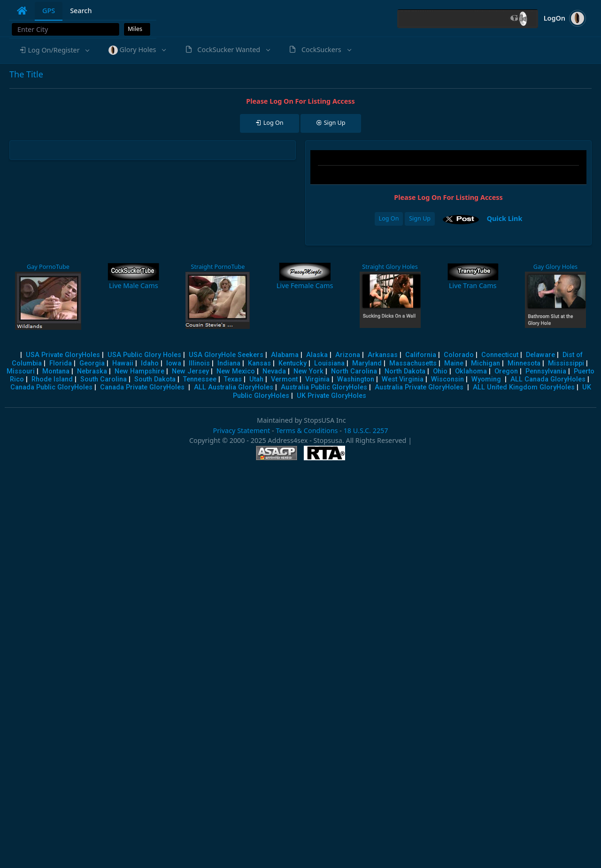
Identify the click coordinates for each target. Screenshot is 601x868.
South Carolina (104, 379)
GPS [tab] (49, 11)
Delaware (540, 355)
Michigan (485, 363)
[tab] (22, 11)
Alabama (285, 355)
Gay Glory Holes (555, 267)
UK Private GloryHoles (331, 396)
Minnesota (524, 363)
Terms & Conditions (307, 430)
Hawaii (123, 363)
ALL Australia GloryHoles (234, 387)
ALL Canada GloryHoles (548, 379)
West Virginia (403, 379)
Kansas (259, 363)
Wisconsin (447, 379)
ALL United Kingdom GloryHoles (524, 387)
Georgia (92, 363)
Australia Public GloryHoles (324, 387)
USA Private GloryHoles (63, 355)
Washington (356, 379)
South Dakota (155, 379)
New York (308, 371)
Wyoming (486, 379)
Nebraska (92, 371)
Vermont (284, 379)
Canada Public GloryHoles (51, 387)
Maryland (367, 363)
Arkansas (383, 355)
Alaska (317, 355)
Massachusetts (413, 363)
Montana (56, 371)
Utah (256, 379)
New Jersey (190, 371)
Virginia (317, 379)
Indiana (229, 363)
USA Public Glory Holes (144, 355)
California (421, 355)
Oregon (506, 371)
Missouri (21, 371)
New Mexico (236, 371)
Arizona (348, 355)
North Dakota (405, 371)
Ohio (440, 371)
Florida (61, 363)
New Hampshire (139, 371)
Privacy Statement (241, 430)
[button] (54, 50)
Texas (233, 379)
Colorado (459, 355)
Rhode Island (52, 379)
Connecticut (500, 355)
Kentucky (293, 363)
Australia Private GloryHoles (419, 387)
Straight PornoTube (218, 267)
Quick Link (505, 218)
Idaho (150, 363)
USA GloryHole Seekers (226, 355)
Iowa (174, 363)
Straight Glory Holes (390, 267)
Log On (389, 218)
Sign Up (420, 218)
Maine (454, 363)
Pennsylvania (546, 371)
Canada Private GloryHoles (142, 387)
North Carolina (354, 371)
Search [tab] (81, 11)
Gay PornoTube (48, 267)
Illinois (199, 363)
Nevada (274, 371)
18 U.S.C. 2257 (366, 430)
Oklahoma (471, 371)
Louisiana (329, 363)
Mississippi (566, 363)
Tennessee (200, 379)
